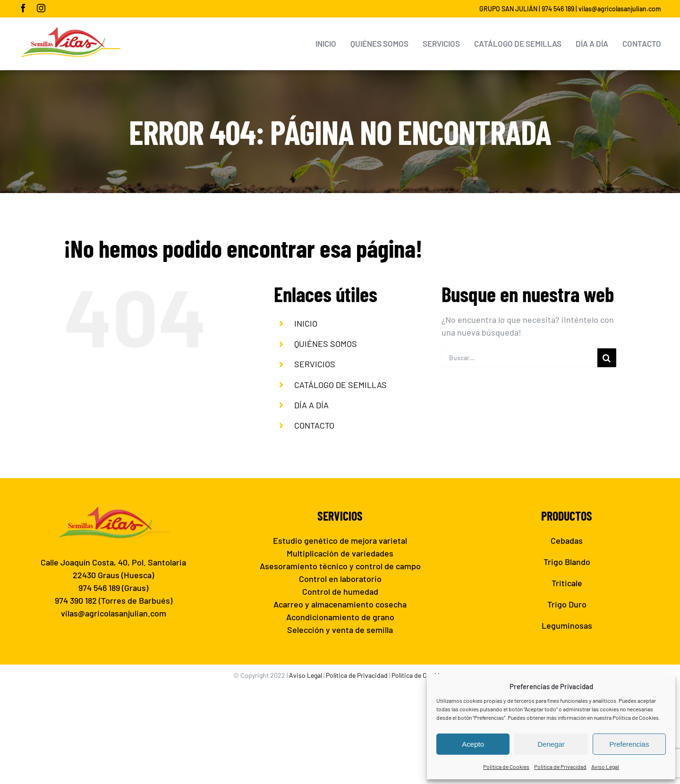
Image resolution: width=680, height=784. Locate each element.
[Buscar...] (519, 358)
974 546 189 (558, 9)
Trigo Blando (567, 562)
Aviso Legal (605, 767)
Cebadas (567, 540)
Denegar (551, 744)
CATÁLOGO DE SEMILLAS (340, 385)
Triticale (567, 583)
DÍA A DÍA (311, 405)
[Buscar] (607, 358)
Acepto (473, 744)
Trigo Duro (567, 604)
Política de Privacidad (560, 767)
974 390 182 (76, 600)
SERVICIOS (315, 364)
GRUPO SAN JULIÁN (508, 9)
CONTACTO (314, 425)
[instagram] (41, 8)
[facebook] (23, 8)
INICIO (306, 323)
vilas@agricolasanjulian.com (620, 9)
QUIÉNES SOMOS (326, 344)
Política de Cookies (506, 767)
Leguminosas (567, 625)
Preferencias (629, 744)
